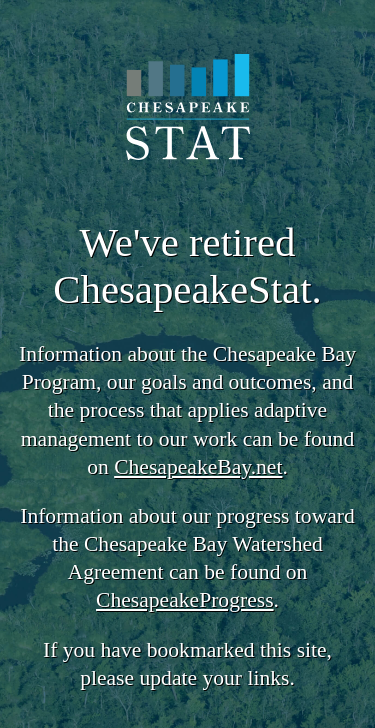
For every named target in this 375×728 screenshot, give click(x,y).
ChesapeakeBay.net (198, 467)
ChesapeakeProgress (185, 600)
